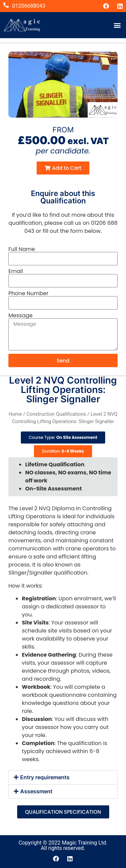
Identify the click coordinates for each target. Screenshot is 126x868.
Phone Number (28, 293)
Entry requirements (45, 777)
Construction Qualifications (56, 414)
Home (15, 414)
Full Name (22, 249)
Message (20, 316)
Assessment (36, 791)
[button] (117, 25)
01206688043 (29, 6)
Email (16, 271)
